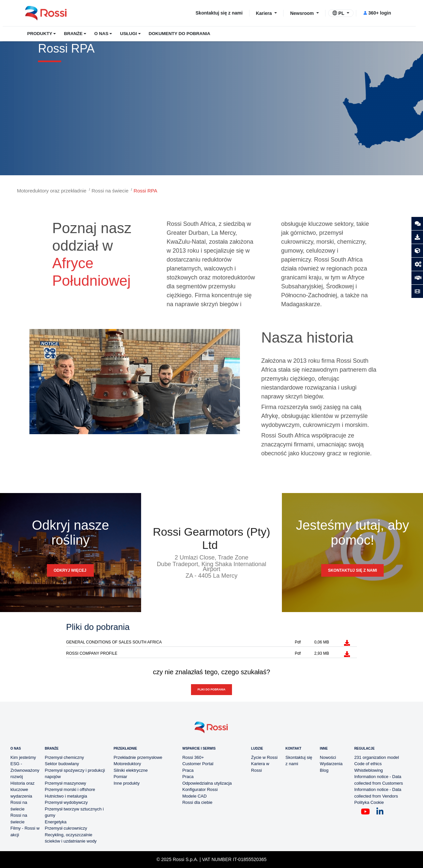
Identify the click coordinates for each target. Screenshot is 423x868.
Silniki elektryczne (131, 770)
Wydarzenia (331, 764)
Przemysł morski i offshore (70, 789)
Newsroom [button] (303, 13)
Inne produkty (127, 783)
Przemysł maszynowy (66, 783)
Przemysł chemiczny (64, 757)
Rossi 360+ (193, 757)
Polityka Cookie (369, 802)
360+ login (377, 13)
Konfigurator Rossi (200, 789)
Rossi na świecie (110, 191)
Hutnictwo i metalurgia (66, 796)
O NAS (101, 34)
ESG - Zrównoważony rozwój (25, 770)
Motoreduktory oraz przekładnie (52, 191)
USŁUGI (128, 34)
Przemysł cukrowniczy (66, 828)
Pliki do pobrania (212, 689)
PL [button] (339, 13)
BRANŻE (73, 34)
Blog (324, 770)
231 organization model (377, 757)
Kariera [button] (264, 13)
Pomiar (120, 777)
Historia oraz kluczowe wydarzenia (23, 790)
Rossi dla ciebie (197, 802)
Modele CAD (195, 796)
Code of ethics (368, 764)
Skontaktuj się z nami (219, 13)
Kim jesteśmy (23, 757)
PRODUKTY (40, 34)
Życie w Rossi (264, 757)
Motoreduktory (127, 764)
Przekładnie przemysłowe (138, 757)
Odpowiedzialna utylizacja (207, 783)
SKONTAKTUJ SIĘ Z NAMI (352, 570)
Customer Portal (198, 764)
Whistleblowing (369, 770)
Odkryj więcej (70, 570)
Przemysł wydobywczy (66, 802)
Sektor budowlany (62, 764)
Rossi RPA (145, 191)
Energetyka (56, 822)
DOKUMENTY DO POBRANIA (180, 34)
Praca (188, 770)
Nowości (328, 757)
